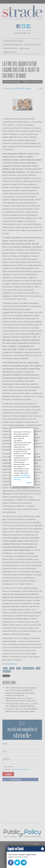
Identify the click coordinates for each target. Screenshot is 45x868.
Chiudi (29, 483)
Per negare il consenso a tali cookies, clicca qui (22, 477)
